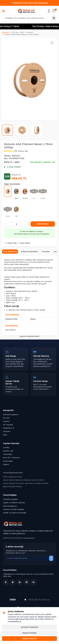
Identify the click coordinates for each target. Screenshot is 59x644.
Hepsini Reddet (30, 633)
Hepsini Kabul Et (30, 639)
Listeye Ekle (10, 243)
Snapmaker (8, 461)
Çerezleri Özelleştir (30, 627)
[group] (30, 79)
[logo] (26, 11)
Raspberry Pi (9, 428)
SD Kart (6, 418)
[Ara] (54, 18)
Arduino (6, 421)
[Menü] (3, 11)
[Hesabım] (49, 11)
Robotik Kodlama (11, 414)
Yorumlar (46, 251)
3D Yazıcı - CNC (18, 32)
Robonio (16, 156)
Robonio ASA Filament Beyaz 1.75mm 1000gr (22, 34)
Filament (30, 32)
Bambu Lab (8, 451)
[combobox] (30, 18)
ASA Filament (11, 330)
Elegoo (6, 464)
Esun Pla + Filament (11, 458)
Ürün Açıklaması (10, 251)
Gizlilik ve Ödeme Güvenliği (15, 513)
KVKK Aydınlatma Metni (13, 477)
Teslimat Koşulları (10, 499)
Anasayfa (6, 32)
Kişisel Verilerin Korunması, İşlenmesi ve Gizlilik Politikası (26, 483)
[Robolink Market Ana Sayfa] (30, 524)
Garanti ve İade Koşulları (14, 509)
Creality (6, 447)
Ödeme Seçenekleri (29, 251)
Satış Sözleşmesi (10, 506)
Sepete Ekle (43, 224)
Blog (5, 435)
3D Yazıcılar (8, 425)
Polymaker (8, 454)
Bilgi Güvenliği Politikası (13, 486)
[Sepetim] (54, 11)
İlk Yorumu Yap (21, 151)
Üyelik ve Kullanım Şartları (14, 502)
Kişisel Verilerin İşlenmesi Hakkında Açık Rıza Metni (23, 480)
